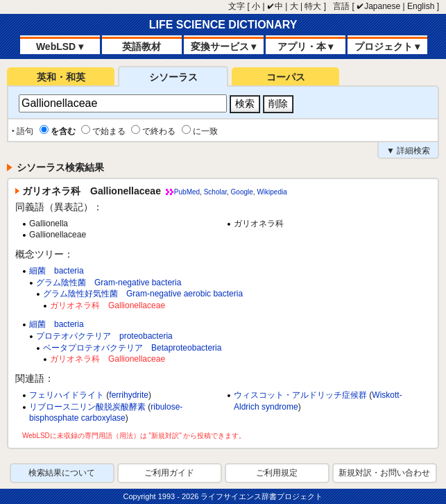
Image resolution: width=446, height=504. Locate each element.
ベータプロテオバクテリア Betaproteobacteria (132, 348)
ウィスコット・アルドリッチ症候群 (300, 395)
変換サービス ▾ (224, 47)
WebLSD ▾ (60, 47)
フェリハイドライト (67, 395)
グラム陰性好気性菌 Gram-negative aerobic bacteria (143, 294)
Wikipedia (272, 192)
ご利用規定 (277, 473)
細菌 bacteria (57, 271)
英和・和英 (61, 77)
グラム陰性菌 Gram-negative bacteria (109, 283)
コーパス (286, 77)
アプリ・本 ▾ (306, 47)
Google (242, 192)
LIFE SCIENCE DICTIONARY (223, 25)
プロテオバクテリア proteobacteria (104, 336)
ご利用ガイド (169, 473)
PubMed (187, 192)
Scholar (215, 192)
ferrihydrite (129, 395)
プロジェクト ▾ (387, 47)
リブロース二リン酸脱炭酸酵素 (87, 407)
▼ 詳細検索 (408, 151)
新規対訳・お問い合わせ (384, 473)
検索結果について (62, 473)
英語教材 (141, 47)
